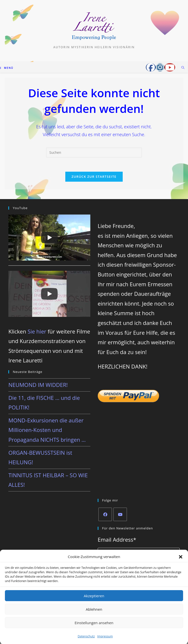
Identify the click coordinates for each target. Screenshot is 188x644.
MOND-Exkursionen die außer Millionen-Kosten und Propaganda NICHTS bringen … (47, 430)
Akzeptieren (94, 596)
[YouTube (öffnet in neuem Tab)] (170, 67)
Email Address (117, 540)
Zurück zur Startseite (94, 177)
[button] (181, 557)
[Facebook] (105, 515)
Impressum (105, 636)
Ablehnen (94, 609)
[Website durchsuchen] (183, 68)
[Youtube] (120, 515)
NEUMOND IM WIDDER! (38, 385)
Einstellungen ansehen (94, 623)
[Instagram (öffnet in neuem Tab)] (160, 67)
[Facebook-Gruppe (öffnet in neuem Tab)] (151, 67)
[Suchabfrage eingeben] (94, 153)
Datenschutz (86, 636)
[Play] (49, 238)
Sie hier (37, 332)
